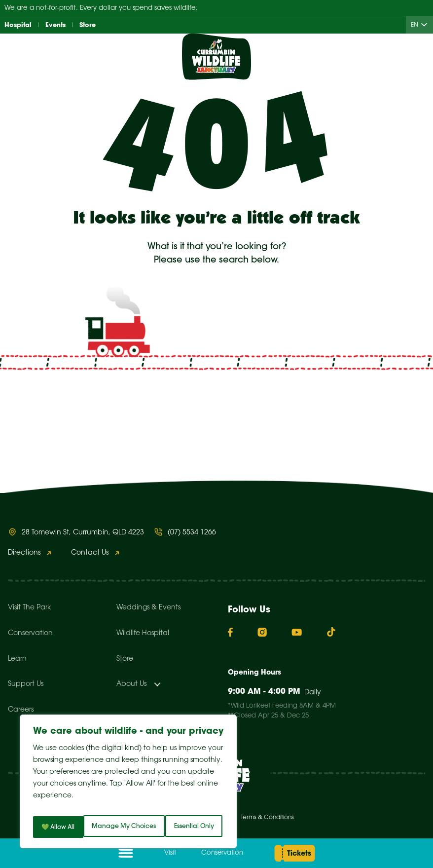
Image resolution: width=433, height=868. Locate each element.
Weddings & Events (148, 608)
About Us (131, 684)
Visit (165, 853)
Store (92, 25)
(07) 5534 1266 (192, 533)
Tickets (294, 853)
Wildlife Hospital (143, 633)
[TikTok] (331, 632)
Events (58, 25)
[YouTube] (297, 632)
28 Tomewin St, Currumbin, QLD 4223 (83, 533)
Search (304, 412)
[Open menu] (126, 853)
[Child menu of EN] (426, 25)
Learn (17, 659)
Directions (24, 553)
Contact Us (90, 553)
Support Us (26, 684)
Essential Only (180, 805)
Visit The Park (29, 608)
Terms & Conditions (267, 817)
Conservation (215, 853)
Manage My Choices (85, 805)
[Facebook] (230, 632)
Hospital (19, 25)
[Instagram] (262, 632)
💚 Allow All (128, 827)
